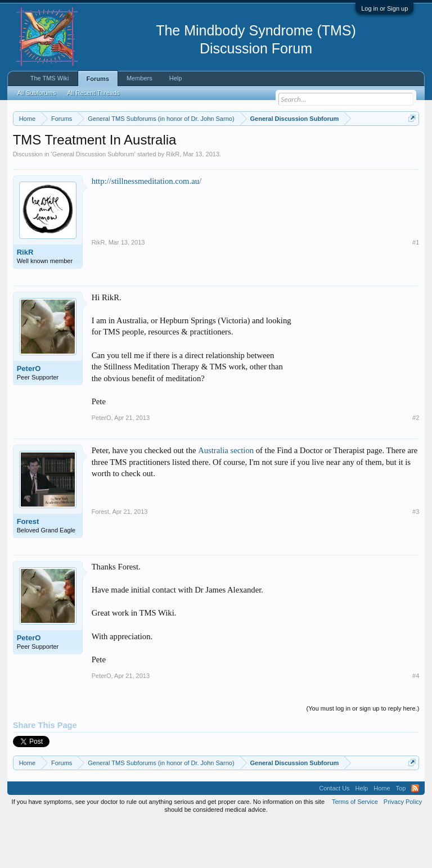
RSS (415, 834)
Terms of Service (355, 848)
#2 (416, 464)
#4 (416, 722)
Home (382, 834)
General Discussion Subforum (93, 200)
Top (401, 834)
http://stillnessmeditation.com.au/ (147, 227)
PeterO (29, 415)
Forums (98, 79)
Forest (28, 568)
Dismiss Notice (410, 145)
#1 (416, 288)
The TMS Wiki (50, 78)
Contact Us (334, 834)
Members (139, 78)
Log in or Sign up (384, 8)
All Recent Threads (93, 93)
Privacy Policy (403, 848)
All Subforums (37, 93)
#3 (416, 558)
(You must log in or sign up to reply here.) (363, 755)
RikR (173, 200)
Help (176, 78)
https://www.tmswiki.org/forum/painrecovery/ (174, 158)
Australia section (226, 497)
